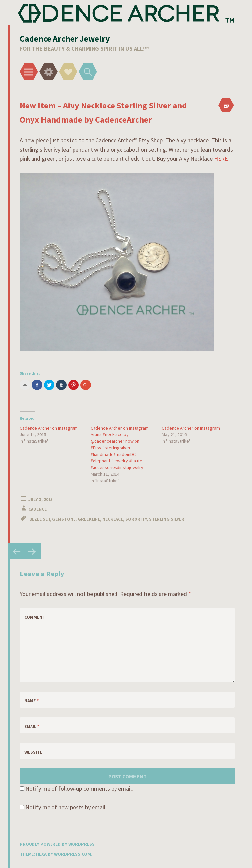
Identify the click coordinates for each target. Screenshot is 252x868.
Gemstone (64, 519)
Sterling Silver (167, 519)
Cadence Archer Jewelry (65, 39)
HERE (221, 159)
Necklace (113, 519)
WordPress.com (73, 854)
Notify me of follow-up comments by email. (79, 789)
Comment (35, 617)
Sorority (136, 519)
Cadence (37, 509)
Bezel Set (40, 519)
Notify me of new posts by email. (66, 807)
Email (32, 726)
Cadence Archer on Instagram (49, 428)
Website (33, 752)
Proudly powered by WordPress (57, 844)
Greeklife (89, 519)
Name (31, 701)
